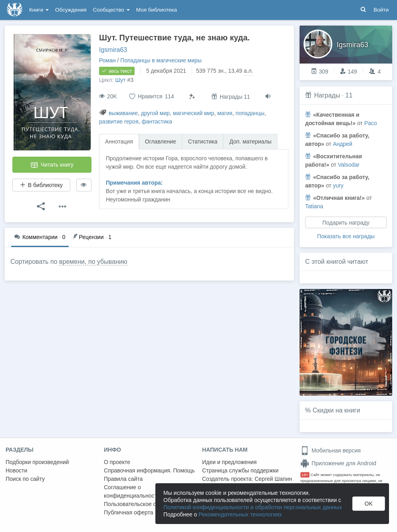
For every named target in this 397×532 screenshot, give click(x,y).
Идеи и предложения (229, 462)
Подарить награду (346, 223)
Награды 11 (231, 97)
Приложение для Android (338, 463)
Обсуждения (71, 10)
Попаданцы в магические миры (161, 60)
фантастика (157, 122)
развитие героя (119, 122)
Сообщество (111, 10)
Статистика (203, 141)
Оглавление (161, 141)
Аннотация (119, 141)
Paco (371, 123)
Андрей (342, 144)
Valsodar (349, 165)
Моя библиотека (157, 10)
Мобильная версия (331, 450)
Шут (120, 80)
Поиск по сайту (25, 479)
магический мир (194, 113)
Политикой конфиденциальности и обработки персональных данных (253, 507)
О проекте (117, 462)
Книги (39, 10)
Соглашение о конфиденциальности (132, 491)
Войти (381, 10)
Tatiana (314, 206)
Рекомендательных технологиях (240, 514)
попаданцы (250, 113)
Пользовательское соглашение (144, 504)
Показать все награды (346, 236)
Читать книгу (52, 165)
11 (349, 95)
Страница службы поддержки (240, 470)
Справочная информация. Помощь (149, 470)
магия (225, 113)
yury (338, 185)
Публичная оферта (129, 512)
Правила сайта (123, 479)
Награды (327, 95)
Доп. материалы (250, 141)
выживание (123, 113)
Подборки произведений (37, 462)
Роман (107, 60)
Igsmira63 (113, 50)
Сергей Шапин (273, 479)
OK (369, 504)
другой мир (155, 113)
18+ (305, 475)
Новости (16, 470)
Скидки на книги (336, 410)
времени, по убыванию (93, 262)
